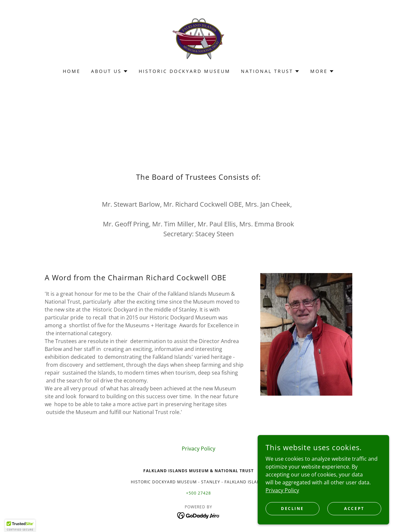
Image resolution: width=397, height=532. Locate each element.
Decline (292, 509)
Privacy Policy (282, 490)
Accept (354, 509)
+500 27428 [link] (198, 493)
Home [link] (72, 71)
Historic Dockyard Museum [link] (185, 71)
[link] (198, 38)
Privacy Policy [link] (198, 449)
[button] (110, 71)
